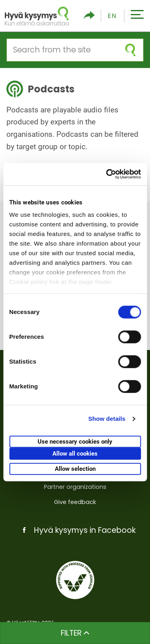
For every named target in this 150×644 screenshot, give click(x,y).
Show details (107, 419)
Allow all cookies (75, 454)
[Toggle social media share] (89, 16)
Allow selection (75, 469)
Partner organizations (75, 487)
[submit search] (130, 50)
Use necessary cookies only (75, 442)
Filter (75, 633)
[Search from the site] (62, 50)
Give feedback (75, 502)
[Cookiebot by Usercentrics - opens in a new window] (107, 174)
